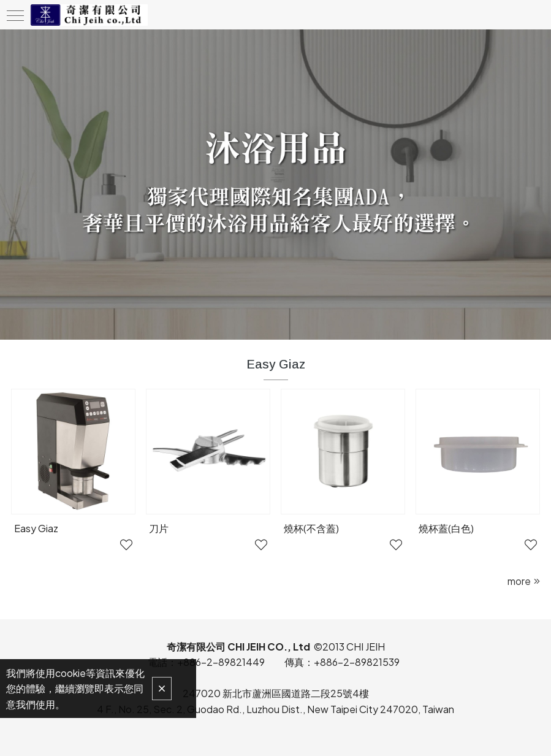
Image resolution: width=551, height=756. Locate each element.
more (519, 581)
